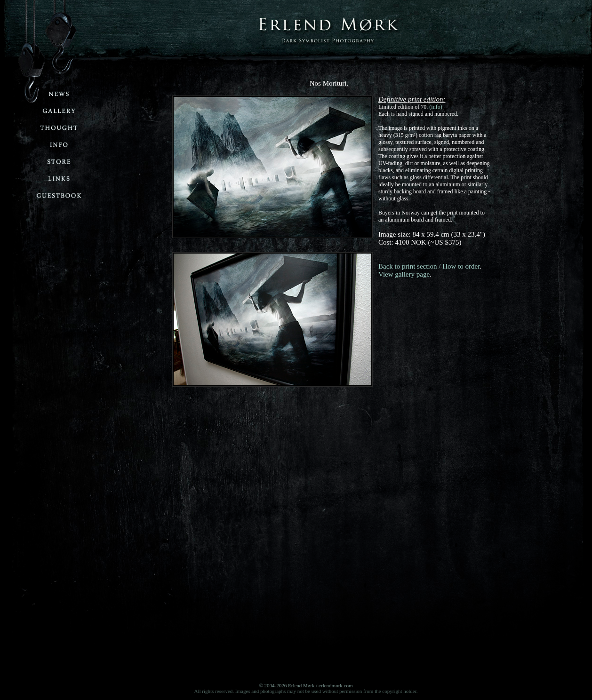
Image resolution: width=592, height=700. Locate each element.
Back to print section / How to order (429, 266)
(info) (436, 107)
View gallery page (404, 274)
